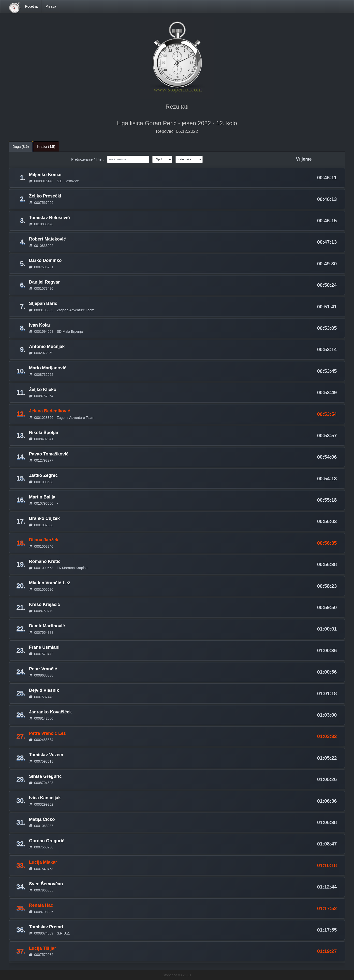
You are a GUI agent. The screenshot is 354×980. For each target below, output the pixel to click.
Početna (31, 6)
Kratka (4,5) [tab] (46, 147)
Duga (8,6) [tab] (21, 147)
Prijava (51, 6)
